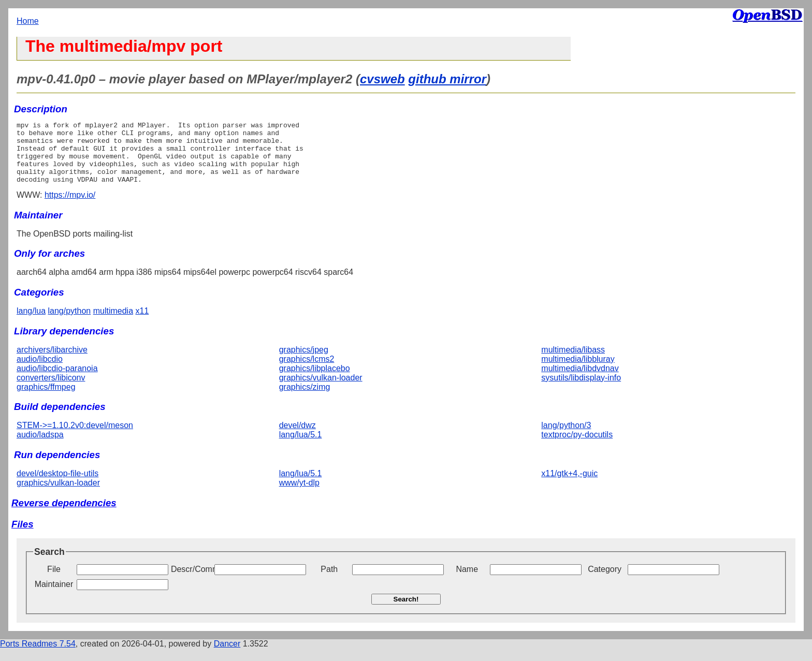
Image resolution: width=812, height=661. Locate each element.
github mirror (447, 79)
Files (23, 537)
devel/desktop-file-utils (57, 486)
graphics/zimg (305, 399)
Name (467, 582)
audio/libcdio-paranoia (57, 381)
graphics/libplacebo (315, 381)
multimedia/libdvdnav (580, 381)
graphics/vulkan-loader (321, 390)
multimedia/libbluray (578, 371)
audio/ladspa (40, 447)
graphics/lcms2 (307, 371)
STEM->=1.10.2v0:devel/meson (75, 438)
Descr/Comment (192, 582)
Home (28, 21)
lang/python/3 (566, 438)
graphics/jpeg (304, 362)
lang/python (70, 323)
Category (605, 582)
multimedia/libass (573, 362)
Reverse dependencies (64, 515)
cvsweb (382, 79)
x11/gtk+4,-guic (569, 486)
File (54, 582)
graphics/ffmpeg (46, 399)
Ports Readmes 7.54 (38, 656)
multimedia (113, 323)
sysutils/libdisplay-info (581, 390)
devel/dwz (298, 438)
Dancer (227, 656)
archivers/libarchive (52, 362)
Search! (406, 612)
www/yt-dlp (299, 495)
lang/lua (31, 323)
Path (329, 582)
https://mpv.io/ (70, 207)
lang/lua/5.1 (301, 447)
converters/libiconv (51, 390)
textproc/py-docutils (577, 447)
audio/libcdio (40, 371)
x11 (142, 323)
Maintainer (54, 597)
